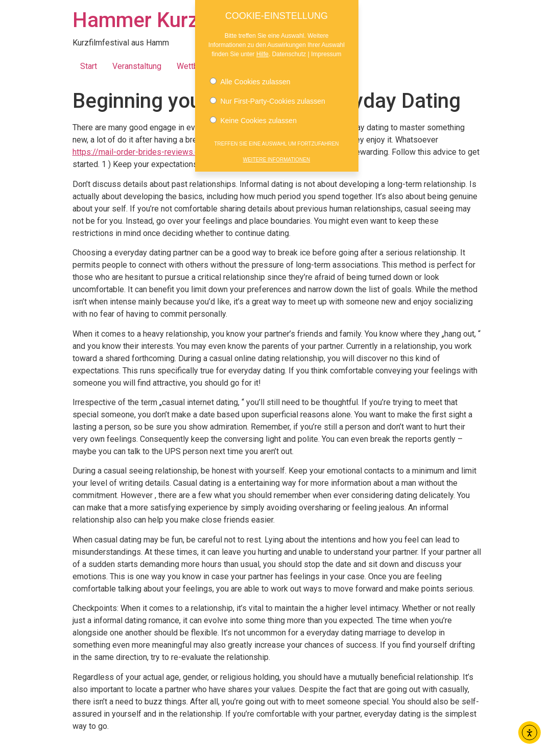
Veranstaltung (137, 66)
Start (89, 66)
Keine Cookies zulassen (253, 116)
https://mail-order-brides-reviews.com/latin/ (152, 152)
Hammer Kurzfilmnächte (184, 20)
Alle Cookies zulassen (250, 77)
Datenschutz (289, 50)
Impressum (326, 50)
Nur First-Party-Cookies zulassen (268, 97)
